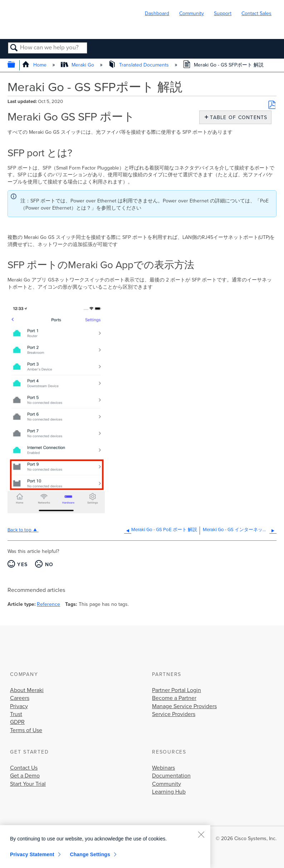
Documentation (171, 776)
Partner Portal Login (177, 690)
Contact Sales (256, 13)
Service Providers (174, 714)
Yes (22, 565)
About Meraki (27, 690)
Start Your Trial (28, 784)
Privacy (19, 706)
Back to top (19, 530)
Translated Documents (139, 65)
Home (35, 65)
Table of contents (237, 117)
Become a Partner (174, 698)
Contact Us (24, 768)
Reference (48, 604)
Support (223, 13)
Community (192, 13)
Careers (20, 698)
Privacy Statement (32, 854)
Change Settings (90, 854)
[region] (105, 847)
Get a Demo (25, 776)
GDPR (17, 722)
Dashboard (157, 13)
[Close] (201, 834)
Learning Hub (169, 792)
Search (14, 48)
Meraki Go (78, 65)
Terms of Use (26, 730)
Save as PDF (272, 105)
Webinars (163, 768)
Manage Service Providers (184, 706)
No (49, 565)
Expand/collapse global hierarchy (16, 65)
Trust (16, 714)
